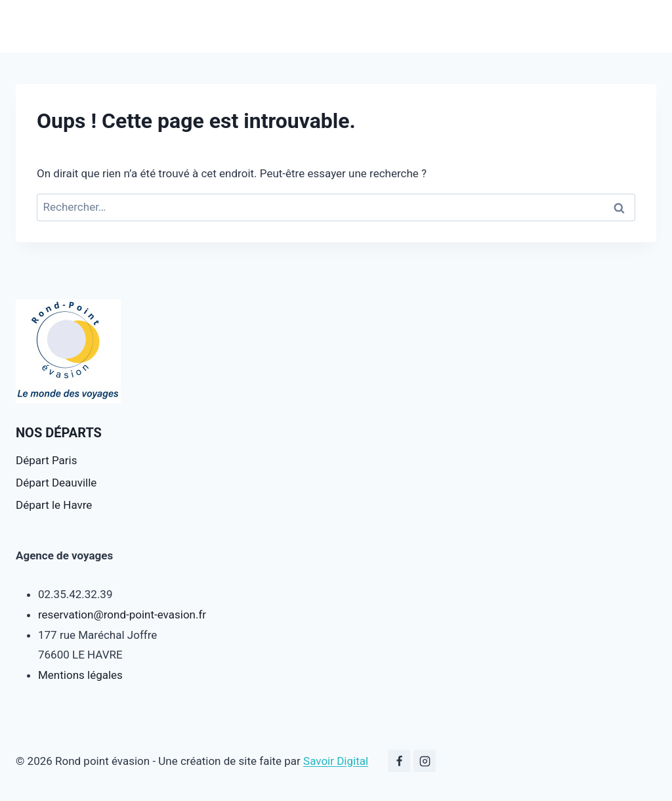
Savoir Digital (336, 761)
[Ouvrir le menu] (644, 26)
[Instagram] (425, 761)
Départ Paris (46, 460)
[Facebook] (399, 761)
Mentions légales (80, 675)
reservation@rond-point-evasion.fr (122, 615)
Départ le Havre (54, 505)
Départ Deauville (56, 483)
